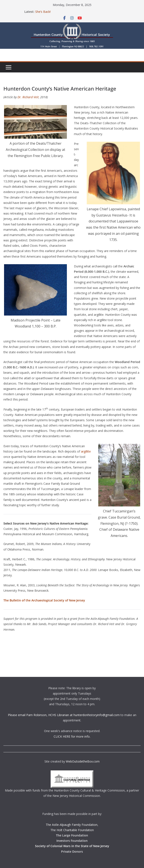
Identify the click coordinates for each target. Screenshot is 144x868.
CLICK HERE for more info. (72, 736)
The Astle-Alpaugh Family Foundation (72, 825)
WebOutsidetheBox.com (83, 761)
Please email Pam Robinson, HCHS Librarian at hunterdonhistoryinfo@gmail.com (64, 715)
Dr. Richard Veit (28, 97)
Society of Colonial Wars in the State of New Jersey (72, 846)
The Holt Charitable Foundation (72, 830)
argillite (86, 451)
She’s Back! (43, 12)
